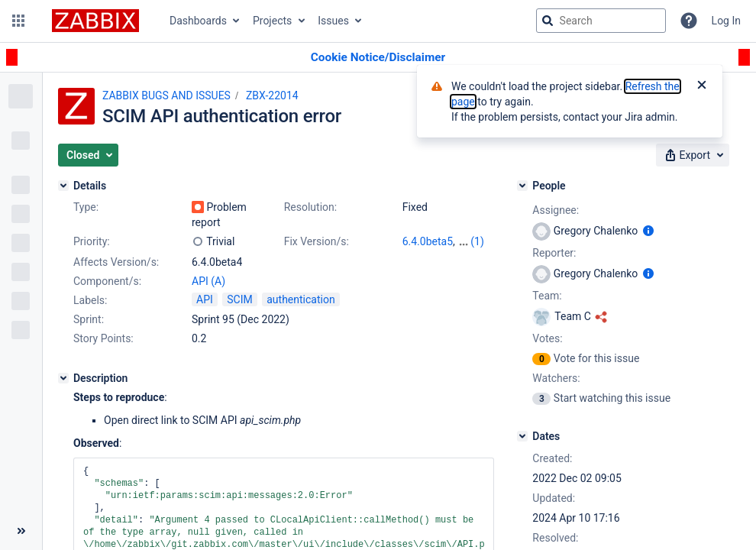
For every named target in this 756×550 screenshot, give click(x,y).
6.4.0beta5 (428, 241)
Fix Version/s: (317, 241)
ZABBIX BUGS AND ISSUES (166, 95)
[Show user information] (648, 231)
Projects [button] (272, 21)
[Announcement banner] (378, 58)
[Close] (702, 86)
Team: (547, 296)
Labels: (90, 300)
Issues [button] (333, 21)
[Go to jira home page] (95, 21)
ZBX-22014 (272, 95)
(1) (477, 241)
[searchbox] (601, 21)
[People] (522, 186)
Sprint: (89, 319)
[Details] (63, 186)
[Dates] (522, 436)
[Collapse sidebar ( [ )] (21, 531)
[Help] (689, 21)
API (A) (208, 281)
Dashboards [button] (198, 21)
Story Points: (103, 338)
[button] (18, 21)
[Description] (63, 378)
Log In (726, 21)
